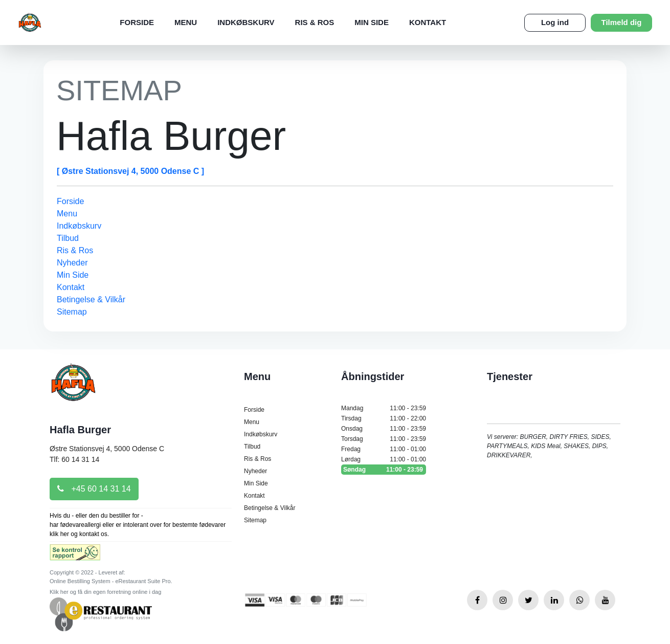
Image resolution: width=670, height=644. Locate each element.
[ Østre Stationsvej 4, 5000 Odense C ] (130, 171)
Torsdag (384, 439)
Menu (186, 22)
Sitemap (72, 312)
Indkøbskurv (246, 22)
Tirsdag (384, 418)
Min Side (372, 22)
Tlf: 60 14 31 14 (74, 459)
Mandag (384, 408)
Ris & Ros (315, 22)
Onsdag (384, 429)
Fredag (384, 449)
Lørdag (384, 459)
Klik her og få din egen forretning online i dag (105, 592)
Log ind (555, 22)
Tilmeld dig (622, 22)
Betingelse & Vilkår (91, 299)
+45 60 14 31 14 (94, 489)
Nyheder (72, 263)
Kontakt (428, 22)
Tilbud (68, 238)
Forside (137, 22)
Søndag (384, 470)
